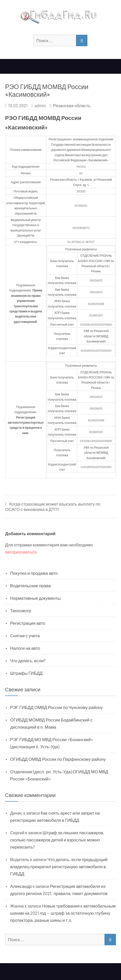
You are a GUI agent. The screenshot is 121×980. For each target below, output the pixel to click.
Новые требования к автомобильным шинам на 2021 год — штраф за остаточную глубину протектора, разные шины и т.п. (63, 913)
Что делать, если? (28, 660)
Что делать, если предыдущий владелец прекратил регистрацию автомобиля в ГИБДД (59, 866)
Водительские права (31, 585)
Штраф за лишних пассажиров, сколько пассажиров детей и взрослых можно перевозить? (57, 840)
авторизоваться (21, 552)
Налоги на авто (25, 648)
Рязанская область (72, 105)
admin (40, 105)
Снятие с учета (25, 635)
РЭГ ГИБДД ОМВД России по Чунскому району (56, 707)
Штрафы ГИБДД (26, 673)
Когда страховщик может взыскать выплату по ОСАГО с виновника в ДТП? (53, 506)
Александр (21, 886)
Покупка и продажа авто (34, 573)
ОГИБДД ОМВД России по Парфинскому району (58, 759)
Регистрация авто (28, 623)
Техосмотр (21, 610)
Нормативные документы (35, 598)
